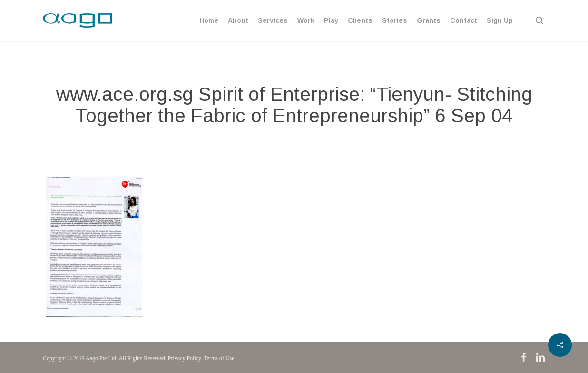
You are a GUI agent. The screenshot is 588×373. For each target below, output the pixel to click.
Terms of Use (219, 358)
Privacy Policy (185, 358)
